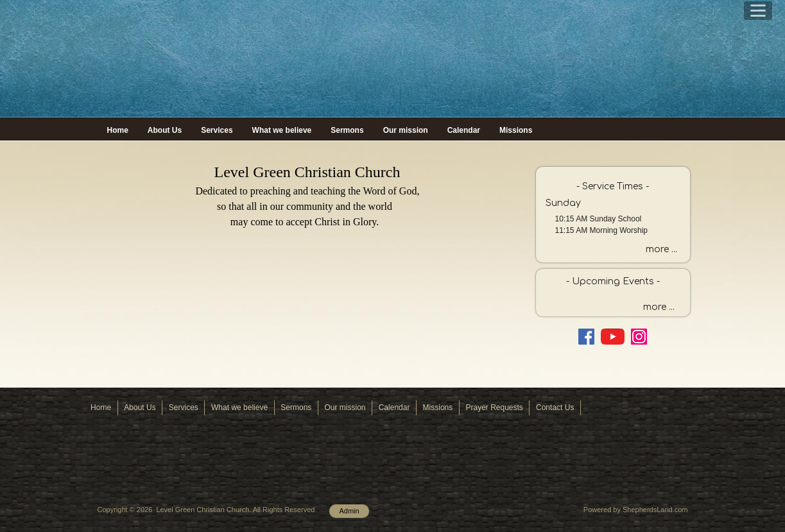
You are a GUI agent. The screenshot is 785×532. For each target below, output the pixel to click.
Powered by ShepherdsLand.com (636, 510)
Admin (349, 511)
